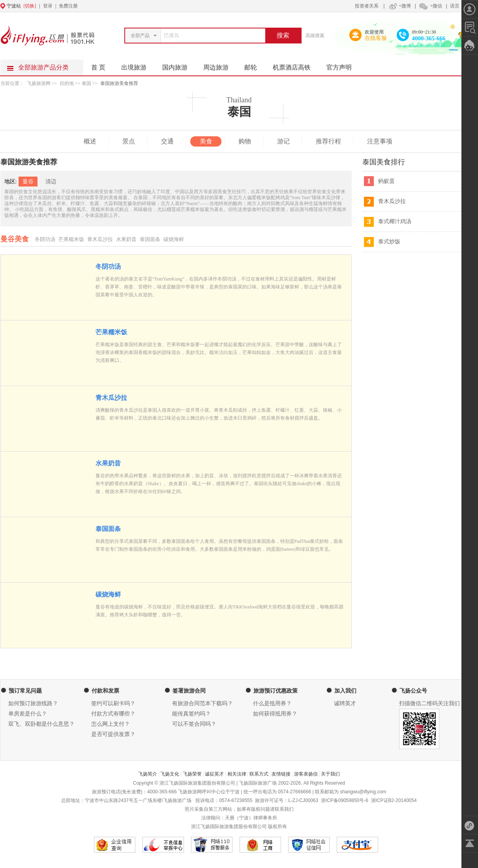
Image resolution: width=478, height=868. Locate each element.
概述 (90, 141)
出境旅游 (138, 65)
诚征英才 (214, 774)
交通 (167, 141)
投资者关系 (367, 6)
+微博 (399, 6)
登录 (48, 6)
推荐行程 (328, 141)
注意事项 (380, 141)
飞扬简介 (148, 774)
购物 (245, 141)
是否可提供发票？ (113, 734)
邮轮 (255, 65)
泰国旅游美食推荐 (119, 83)
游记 (283, 141)
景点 (129, 141)
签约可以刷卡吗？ (113, 703)
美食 (206, 141)
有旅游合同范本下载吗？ (202, 703)
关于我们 (330, 774)
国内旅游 (179, 65)
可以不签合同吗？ (194, 724)
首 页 (98, 67)
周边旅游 (220, 65)
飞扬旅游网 (39, 83)
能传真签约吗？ (191, 714)
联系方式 (259, 774)
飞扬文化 (170, 774)
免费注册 (68, 6)
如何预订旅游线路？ (33, 703)
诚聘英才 (345, 703)
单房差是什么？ (28, 714)
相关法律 (237, 774)
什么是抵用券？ (272, 703)
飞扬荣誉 (192, 774)
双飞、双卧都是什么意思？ (41, 724)
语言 (455, 6)
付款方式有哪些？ (113, 714)
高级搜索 (315, 36)
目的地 (67, 83)
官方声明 (343, 65)
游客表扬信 (306, 774)
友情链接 (281, 774)
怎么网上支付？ (111, 724)
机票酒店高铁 (296, 65)
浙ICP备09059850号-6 (345, 800)
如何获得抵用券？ (275, 714)
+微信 (430, 6)
